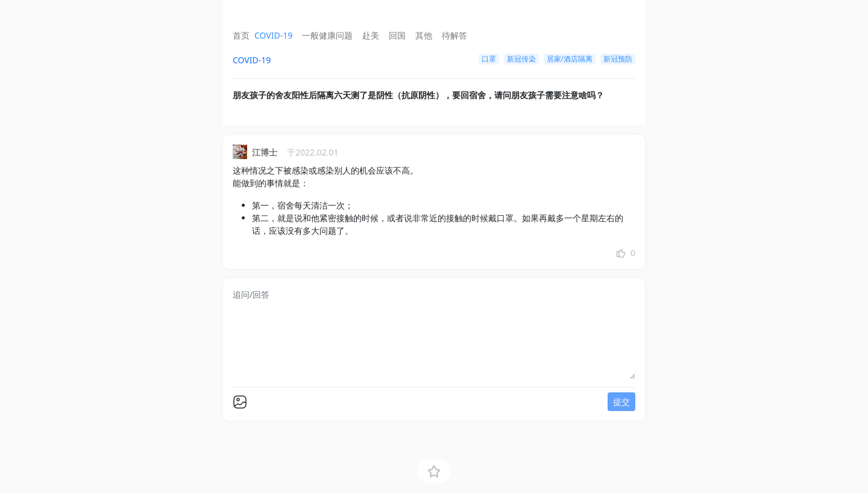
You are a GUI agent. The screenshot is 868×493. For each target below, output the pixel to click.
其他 (424, 35)
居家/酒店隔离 (570, 59)
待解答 (454, 35)
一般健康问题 (327, 35)
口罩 (489, 59)
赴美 (371, 35)
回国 (397, 35)
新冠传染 (521, 59)
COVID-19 (273, 35)
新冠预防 (618, 59)
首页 (241, 35)
